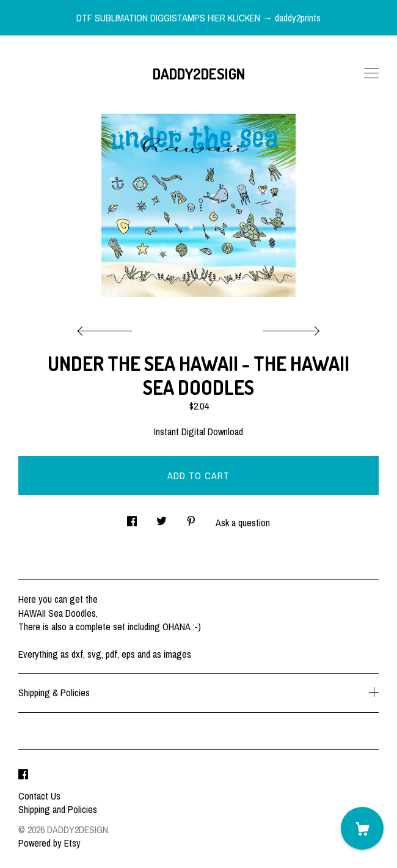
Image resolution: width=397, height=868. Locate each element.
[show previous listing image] (107, 328)
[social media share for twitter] (162, 517)
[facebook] (23, 775)
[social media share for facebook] (132, 517)
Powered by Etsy (49, 843)
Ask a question (243, 523)
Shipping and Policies (58, 809)
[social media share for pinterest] (191, 517)
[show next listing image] (290, 328)
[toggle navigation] (371, 73)
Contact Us (39, 796)
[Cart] (362, 828)
